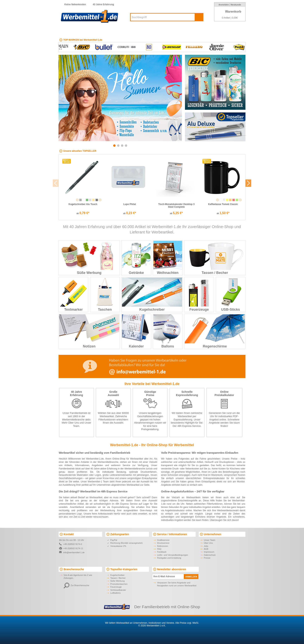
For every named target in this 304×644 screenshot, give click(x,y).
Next (178, 100)
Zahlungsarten (120, 534)
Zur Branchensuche (76, 585)
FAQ (159, 549)
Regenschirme (215, 331)
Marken (219, 31)
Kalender (136, 331)
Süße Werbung (89, 258)
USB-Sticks (231, 295)
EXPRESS (103, 31)
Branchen (236, 31)
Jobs (206, 546)
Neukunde (236, 5)
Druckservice (163, 543)
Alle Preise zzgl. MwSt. (187, 623)
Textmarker (73, 295)
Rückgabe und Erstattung (169, 558)
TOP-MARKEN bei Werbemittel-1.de (83, 40)
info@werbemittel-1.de (74, 552)
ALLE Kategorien (76, 31)
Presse (207, 558)
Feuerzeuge (199, 295)
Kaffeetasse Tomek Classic (223, 204)
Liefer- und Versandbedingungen (173, 555)
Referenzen (163, 546)
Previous (63, 100)
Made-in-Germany (196, 31)
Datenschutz (210, 555)
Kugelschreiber (126, 31)
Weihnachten (168, 258)
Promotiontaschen (119, 584)
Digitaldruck (170, 31)
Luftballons (115, 593)
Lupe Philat (130, 204)
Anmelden (224, 5)
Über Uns (74, 423)
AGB (206, 549)
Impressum (209, 552)
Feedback (162, 552)
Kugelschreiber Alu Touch (83, 204)
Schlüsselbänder (118, 590)
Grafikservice (163, 540)
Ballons (168, 331)
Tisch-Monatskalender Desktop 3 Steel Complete (176, 206)
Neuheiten (149, 31)
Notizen (89, 331)
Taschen (105, 295)
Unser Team (209, 540)
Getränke (136, 258)
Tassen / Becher (215, 258)
